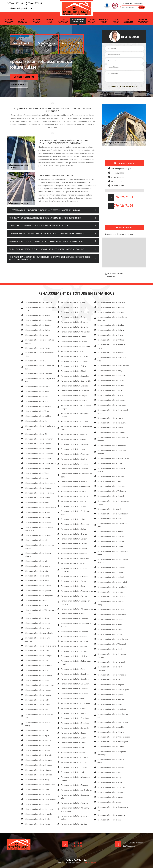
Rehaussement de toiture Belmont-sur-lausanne (40, 547)
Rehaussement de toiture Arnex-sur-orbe (77, 591)
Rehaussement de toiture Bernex (37, 517)
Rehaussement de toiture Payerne (38, 444)
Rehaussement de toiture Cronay (37, 824)
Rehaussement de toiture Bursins (37, 705)
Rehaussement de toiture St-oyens (111, 792)
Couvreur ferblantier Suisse (9, 21)
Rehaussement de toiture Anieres (74, 646)
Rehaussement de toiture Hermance (75, 558)
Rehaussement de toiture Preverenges (39, 685)
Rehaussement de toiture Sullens (74, 366)
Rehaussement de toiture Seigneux (38, 770)
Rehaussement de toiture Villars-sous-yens (112, 359)
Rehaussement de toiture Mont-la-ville (112, 587)
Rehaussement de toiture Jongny (74, 713)
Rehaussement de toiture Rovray (37, 628)
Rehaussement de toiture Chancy (74, 549)
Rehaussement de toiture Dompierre (39, 595)
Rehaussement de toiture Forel (36, 335)
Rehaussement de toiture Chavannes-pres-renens (39, 529)
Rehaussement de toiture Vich (36, 661)
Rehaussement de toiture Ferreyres (38, 775)
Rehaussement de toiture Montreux (38, 320)
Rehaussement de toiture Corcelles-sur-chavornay (113, 319)
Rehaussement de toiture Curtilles (111, 747)
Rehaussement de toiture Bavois (37, 790)
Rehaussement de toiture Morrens (38, 750)
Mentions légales (89, 863)
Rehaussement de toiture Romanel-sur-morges (76, 407)
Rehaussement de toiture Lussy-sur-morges (111, 346)
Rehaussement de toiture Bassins (74, 459)
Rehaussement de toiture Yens (73, 699)
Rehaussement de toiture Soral (109, 802)
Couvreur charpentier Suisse (37, 21)
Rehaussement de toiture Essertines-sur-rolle (113, 716)
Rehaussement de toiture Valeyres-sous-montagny (40, 612)
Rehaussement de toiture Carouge (38, 488)
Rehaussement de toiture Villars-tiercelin (113, 366)
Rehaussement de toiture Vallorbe (38, 449)
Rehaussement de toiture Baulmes (74, 694)
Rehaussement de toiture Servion (37, 468)
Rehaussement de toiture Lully (73, 772)
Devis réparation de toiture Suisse (23, 21)
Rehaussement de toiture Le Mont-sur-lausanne (39, 341)
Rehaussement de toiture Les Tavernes (112, 423)
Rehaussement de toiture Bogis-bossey (113, 514)
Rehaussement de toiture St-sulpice (38, 665)
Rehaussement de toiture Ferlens (110, 797)
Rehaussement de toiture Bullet (110, 649)
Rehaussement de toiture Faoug (73, 439)
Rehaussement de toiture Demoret (74, 632)
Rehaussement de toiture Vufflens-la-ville (40, 799)
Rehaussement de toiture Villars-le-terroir (111, 761)
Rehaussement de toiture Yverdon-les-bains (39, 354)
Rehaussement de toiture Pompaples (112, 675)
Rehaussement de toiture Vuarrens (111, 541)
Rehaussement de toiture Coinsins (111, 312)
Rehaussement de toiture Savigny (74, 434)
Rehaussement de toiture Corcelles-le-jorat (112, 525)
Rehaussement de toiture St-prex (74, 501)
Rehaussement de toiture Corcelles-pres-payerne (40, 427)
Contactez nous (19, 85)
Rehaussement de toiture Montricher (75, 332)
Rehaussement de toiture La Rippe (74, 689)
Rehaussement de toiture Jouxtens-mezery (38, 724)
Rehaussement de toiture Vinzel (110, 463)
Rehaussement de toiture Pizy (36, 421)
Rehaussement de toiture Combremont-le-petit (113, 411)
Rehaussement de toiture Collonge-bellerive (38, 555)
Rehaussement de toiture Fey (72, 748)
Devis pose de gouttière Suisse (104, 21)
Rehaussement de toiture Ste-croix (74, 327)
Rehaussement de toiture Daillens (111, 307)
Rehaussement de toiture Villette (74, 753)
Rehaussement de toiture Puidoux (74, 506)
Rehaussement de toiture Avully (110, 509)
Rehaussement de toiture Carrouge (38, 760)
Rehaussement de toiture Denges (37, 780)
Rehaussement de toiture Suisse (78, 20)
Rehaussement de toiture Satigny (74, 529)
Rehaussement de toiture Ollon (37, 581)
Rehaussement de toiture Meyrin (37, 478)
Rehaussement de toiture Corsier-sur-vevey (75, 513)
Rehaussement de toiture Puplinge (74, 641)
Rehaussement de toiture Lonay (73, 449)
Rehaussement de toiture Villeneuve (39, 454)
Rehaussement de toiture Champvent (75, 347)
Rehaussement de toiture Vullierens (111, 567)
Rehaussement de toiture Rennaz (74, 596)
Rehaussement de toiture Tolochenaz (75, 487)
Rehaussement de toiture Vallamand (112, 644)
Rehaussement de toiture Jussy (73, 586)
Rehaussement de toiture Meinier (74, 554)
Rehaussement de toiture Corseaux (75, 356)
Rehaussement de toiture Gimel (73, 371)
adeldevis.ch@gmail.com (19, 8)
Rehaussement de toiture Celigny (74, 539)
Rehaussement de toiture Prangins (74, 464)
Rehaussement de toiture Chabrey (111, 380)
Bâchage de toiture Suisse (49, 21)
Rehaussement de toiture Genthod (111, 325)
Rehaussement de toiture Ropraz (74, 307)
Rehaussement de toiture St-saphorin (112, 709)
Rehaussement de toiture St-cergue (38, 765)
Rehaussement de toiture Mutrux (74, 482)
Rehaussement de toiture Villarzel (111, 537)
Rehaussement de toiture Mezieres (74, 656)
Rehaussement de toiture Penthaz (38, 740)
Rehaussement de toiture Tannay (74, 733)
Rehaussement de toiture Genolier (74, 469)
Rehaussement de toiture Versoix (37, 498)
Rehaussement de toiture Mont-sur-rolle (113, 458)
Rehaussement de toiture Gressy (74, 581)
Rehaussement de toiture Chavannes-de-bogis (77, 475)
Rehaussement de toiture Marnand (111, 662)
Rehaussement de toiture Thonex (74, 534)
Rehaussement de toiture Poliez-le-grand (40, 646)
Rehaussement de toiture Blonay (37, 623)
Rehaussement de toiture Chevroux (75, 322)
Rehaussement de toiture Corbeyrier (75, 728)
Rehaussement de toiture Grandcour (75, 679)
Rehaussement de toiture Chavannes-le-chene (113, 553)
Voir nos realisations (24, 77)
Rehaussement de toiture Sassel (110, 704)
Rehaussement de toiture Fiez (109, 773)
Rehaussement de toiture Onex (37, 503)
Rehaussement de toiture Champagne (39, 809)
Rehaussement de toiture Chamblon (112, 787)
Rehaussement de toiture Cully (73, 317)
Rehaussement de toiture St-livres (111, 385)
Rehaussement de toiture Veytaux (111, 340)
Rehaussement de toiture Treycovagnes (113, 742)
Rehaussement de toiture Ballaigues (38, 656)
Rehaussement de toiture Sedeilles (111, 727)
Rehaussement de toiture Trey (36, 605)
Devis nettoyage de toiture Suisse (128, 21)
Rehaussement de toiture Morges (37, 348)
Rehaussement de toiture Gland (37, 576)
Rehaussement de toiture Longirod (111, 685)
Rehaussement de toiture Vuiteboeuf (75, 496)
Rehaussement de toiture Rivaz (110, 519)
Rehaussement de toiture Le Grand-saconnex (38, 639)
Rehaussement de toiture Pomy (110, 390)
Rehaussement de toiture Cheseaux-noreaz (112, 470)
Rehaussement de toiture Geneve (37, 315)
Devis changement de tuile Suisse (63, 21)
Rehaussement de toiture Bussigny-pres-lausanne (40, 380)
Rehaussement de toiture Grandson (38, 325)
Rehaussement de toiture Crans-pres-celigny (75, 817)
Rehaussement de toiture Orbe (36, 434)
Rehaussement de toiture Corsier (110, 335)
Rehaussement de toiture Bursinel (111, 496)
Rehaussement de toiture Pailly (37, 700)
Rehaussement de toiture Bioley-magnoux (110, 668)
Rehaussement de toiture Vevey (37, 411)
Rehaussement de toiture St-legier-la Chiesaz (75, 415)
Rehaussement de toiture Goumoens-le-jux (113, 808)
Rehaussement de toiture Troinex (37, 512)
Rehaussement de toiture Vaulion (110, 572)
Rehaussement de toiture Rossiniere (75, 454)
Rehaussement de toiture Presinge (74, 651)
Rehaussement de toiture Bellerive (111, 732)
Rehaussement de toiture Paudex (74, 637)
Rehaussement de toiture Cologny (74, 767)
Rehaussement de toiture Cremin (110, 634)
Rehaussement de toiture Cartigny (111, 330)
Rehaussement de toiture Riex (36, 731)
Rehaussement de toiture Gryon (37, 618)
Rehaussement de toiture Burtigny (74, 824)
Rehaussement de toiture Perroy (110, 428)
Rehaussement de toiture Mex (109, 680)
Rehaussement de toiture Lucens (37, 566)
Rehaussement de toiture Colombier (75, 524)
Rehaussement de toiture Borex (73, 743)
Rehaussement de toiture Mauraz (110, 418)
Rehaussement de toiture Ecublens (38, 416)
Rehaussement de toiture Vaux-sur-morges (111, 603)
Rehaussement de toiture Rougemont (39, 745)
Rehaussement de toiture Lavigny (37, 794)
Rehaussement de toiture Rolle (36, 361)
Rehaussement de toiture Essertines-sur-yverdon (113, 439)
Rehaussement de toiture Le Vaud (74, 708)
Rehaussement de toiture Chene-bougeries (74, 570)
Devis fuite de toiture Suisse (92, 21)
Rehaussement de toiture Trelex (110, 624)
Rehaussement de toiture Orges (73, 302)
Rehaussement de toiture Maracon (111, 476)
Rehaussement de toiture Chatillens (75, 723)
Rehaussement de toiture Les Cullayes (76, 684)
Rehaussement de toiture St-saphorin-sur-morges (112, 753)
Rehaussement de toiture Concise (37, 819)
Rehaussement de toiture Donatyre (75, 619)
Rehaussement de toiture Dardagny (75, 757)
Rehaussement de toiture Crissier (37, 387)
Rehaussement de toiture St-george (111, 400)
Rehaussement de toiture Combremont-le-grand (113, 561)
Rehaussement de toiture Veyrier (74, 544)
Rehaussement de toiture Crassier (74, 401)
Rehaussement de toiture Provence (111, 376)
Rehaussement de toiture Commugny (112, 486)
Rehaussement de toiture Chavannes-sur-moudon (113, 502)
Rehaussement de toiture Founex (74, 342)
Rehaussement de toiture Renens (37, 680)
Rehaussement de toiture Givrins (110, 620)
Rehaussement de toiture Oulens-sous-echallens (76, 663)
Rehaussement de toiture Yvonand (38, 695)
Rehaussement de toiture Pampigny (75, 444)
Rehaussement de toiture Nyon (37, 392)
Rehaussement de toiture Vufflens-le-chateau (112, 452)
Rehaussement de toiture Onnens (111, 353)
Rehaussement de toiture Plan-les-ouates (40, 508)
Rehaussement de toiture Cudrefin (74, 421)
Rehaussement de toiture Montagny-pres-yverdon (75, 809)
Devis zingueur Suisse (116, 21)
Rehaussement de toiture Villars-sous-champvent (76, 779)
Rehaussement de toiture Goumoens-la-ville (76, 796)
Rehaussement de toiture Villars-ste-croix (40, 463)
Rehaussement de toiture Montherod (112, 615)
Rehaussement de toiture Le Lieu (110, 592)
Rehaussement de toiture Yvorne (110, 532)
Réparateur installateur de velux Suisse (143, 21)
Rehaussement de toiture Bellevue (38, 535)
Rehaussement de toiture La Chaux (111, 610)
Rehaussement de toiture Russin (73, 563)
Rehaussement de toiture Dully (109, 481)
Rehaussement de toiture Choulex (74, 762)
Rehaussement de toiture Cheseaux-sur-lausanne (76, 428)
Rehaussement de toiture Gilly (73, 351)
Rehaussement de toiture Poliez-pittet (76, 312)
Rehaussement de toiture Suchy (73, 738)
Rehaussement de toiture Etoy (36, 401)
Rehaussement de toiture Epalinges (38, 675)
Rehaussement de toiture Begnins (38, 522)
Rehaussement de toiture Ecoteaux (74, 785)
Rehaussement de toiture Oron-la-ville (76, 381)
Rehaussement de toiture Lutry (37, 561)
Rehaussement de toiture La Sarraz (38, 458)
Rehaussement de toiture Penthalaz (38, 396)
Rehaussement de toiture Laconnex (75, 576)
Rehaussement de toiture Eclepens (38, 406)
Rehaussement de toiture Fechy (110, 371)
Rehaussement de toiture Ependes (38, 591)
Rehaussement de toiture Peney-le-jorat (113, 722)
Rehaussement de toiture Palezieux (75, 803)
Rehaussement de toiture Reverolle (38, 814)
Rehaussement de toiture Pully (36, 670)
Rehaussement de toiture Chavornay (39, 439)
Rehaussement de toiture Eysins (110, 629)
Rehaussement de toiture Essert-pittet (112, 582)
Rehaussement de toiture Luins (37, 571)
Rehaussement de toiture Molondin (111, 577)
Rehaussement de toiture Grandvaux (75, 674)
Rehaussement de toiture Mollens (74, 519)
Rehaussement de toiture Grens (37, 651)
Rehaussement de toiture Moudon (38, 690)
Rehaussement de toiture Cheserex (111, 433)
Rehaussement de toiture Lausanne (38, 302)
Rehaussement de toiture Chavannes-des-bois (112, 655)
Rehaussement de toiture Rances (110, 546)
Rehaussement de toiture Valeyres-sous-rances (40, 309)
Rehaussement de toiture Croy (109, 777)
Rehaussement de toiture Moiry (110, 782)
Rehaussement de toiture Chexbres (75, 361)
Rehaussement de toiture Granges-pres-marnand (76, 602)
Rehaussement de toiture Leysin (37, 736)
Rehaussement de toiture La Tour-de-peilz (39, 716)
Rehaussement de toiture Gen (109, 820)
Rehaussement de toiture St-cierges (75, 386)
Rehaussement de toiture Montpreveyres (77, 609)
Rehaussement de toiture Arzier (73, 669)
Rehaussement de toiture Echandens (75, 376)
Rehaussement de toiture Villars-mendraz (114, 737)
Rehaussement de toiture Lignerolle (38, 755)
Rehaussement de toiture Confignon (112, 597)
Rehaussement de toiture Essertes (111, 768)
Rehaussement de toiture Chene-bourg (40, 483)
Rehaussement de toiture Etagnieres (112, 405)
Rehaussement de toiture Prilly (36, 710)
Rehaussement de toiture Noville (74, 614)
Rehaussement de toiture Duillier (37, 330)
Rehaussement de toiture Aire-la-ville (39, 633)
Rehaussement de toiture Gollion (74, 492)
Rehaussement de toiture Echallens (38, 374)
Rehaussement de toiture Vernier (37, 473)
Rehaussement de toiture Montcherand (40, 785)
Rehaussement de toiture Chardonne (75, 718)
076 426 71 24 (15, 3)
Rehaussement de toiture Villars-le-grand (113, 690)
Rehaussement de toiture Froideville (75, 391)
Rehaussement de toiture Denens (110, 395)
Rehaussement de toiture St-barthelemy (113, 639)
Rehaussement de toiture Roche (73, 337)
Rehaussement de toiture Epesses (111, 694)
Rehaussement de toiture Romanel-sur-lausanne (40, 367)
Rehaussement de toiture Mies (36, 540)
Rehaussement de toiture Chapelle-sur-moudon (76, 625)
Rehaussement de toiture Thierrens (111, 302)
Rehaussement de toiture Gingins (74, 396)
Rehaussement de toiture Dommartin (112, 446)
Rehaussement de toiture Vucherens (112, 491)
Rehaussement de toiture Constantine (76, 703)
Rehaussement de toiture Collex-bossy (39, 493)
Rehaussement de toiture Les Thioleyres (76, 790)
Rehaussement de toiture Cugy (36, 600)
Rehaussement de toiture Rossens (38, 586)
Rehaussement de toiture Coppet (37, 804)
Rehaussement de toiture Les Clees (111, 699)
